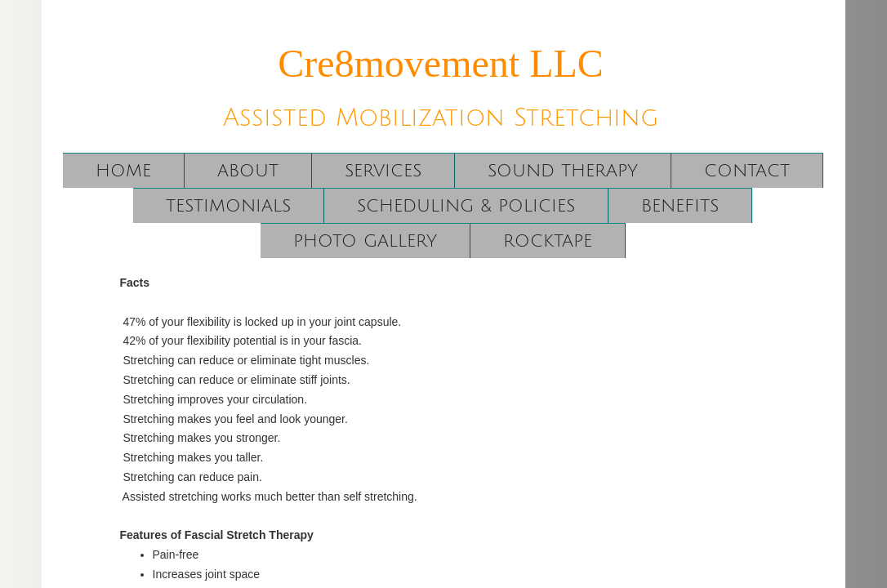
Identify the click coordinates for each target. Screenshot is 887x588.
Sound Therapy (563, 171)
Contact (747, 171)
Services (383, 171)
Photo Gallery (365, 241)
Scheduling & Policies (466, 206)
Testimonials (228, 206)
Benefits (680, 206)
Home (123, 171)
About (248, 171)
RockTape (548, 241)
